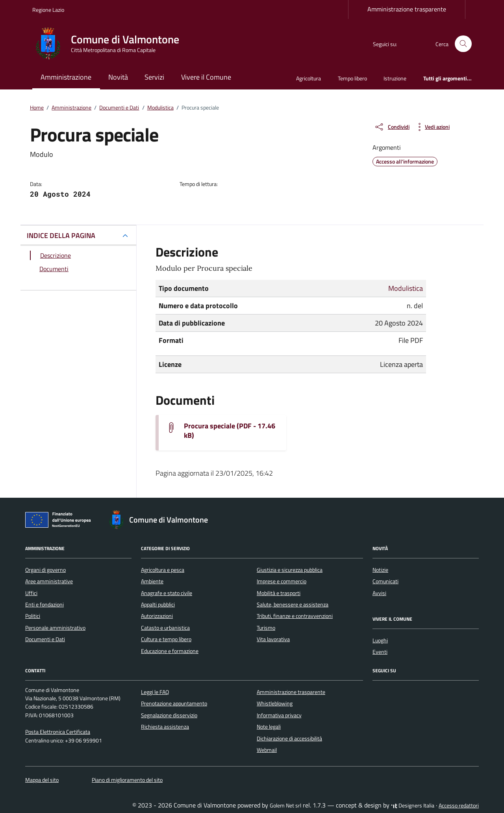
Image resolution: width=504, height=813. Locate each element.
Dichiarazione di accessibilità (289, 739)
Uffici (31, 593)
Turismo (266, 628)
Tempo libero (352, 78)
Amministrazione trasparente (407, 9)
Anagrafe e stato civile (167, 593)
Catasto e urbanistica (165, 628)
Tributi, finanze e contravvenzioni (295, 616)
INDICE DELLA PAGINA (61, 235)
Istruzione (395, 78)
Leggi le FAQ (155, 692)
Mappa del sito (42, 780)
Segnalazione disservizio (169, 715)
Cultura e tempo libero (166, 639)
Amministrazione (66, 77)
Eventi (380, 652)
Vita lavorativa (273, 639)
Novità (118, 77)
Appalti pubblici (158, 605)
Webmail (267, 750)
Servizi (154, 77)
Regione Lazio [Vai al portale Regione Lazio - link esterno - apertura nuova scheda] (48, 10)
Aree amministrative (49, 581)
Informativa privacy (279, 715)
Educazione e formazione (170, 651)
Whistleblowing (275, 703)
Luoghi (380, 640)
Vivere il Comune (206, 77)
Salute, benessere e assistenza (293, 605)
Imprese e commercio (282, 581)
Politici (33, 616)
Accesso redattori (459, 806)
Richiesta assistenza (165, 727)
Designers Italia (413, 806)
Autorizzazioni (157, 616)
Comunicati (385, 581)
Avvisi (379, 593)
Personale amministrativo (55, 628)
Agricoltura (309, 78)
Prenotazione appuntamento (174, 703)
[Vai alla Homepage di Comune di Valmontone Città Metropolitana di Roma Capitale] (110, 44)
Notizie (380, 570)
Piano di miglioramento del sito (127, 780)
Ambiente (152, 581)
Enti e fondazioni (44, 605)
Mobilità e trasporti (279, 593)
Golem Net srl (285, 806)
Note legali (269, 727)
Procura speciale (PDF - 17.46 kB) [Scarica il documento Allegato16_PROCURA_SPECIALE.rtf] (230, 431)
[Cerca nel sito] (463, 44)
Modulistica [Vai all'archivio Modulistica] (406, 288)
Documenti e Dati (45, 639)
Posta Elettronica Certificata (58, 732)
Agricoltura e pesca (163, 570)
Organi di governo (45, 570)
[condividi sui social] (392, 127)
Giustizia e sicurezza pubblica (290, 570)
